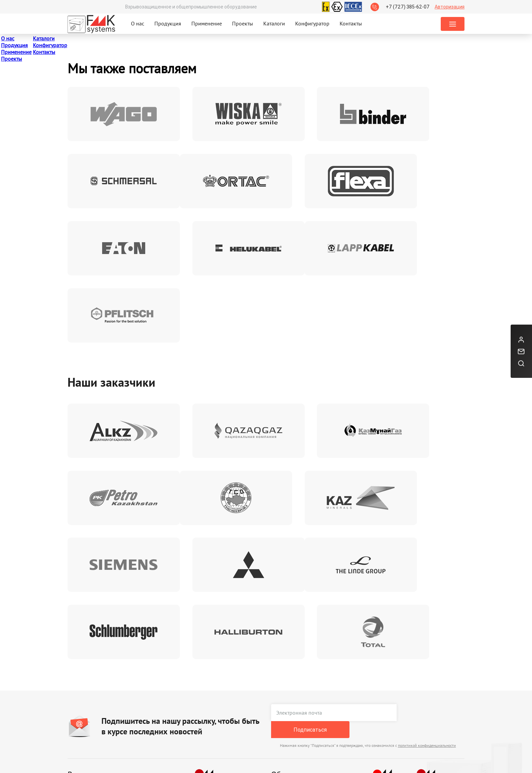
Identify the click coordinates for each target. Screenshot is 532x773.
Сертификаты (83, 690)
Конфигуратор (312, 23)
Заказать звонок (382, 711)
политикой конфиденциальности (427, 598)
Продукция (168, 23)
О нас (138, 23)
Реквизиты (161, 690)
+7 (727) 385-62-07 (408, 7)
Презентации (124, 704)
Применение (207, 23)
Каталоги (274, 23)
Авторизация (450, 7)
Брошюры (120, 690)
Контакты (351, 23)
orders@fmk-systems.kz (299, 718)
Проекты (243, 23)
